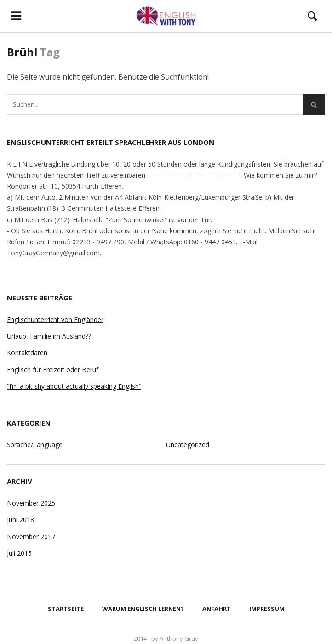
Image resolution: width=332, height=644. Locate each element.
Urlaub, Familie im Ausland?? (49, 336)
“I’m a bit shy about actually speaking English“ (74, 386)
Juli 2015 (19, 553)
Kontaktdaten (27, 353)
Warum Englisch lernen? (143, 609)
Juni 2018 (20, 520)
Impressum (267, 609)
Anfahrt (217, 609)
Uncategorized (188, 445)
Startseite (66, 609)
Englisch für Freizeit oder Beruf (53, 370)
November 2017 (31, 537)
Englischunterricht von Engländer (55, 319)
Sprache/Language (35, 445)
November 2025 (31, 503)
